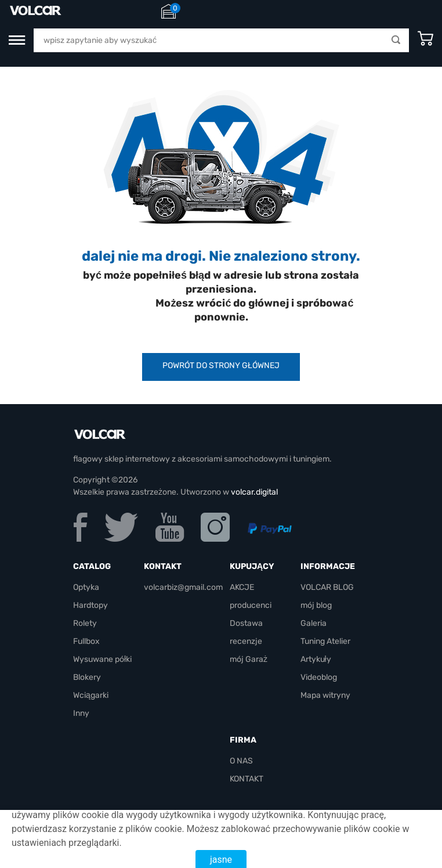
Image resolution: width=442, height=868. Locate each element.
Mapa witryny (325, 695)
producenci (251, 605)
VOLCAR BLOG (327, 587)
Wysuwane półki (102, 659)
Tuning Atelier (325, 641)
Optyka (86, 587)
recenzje (246, 641)
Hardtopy (90, 605)
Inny (81, 713)
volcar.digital (254, 492)
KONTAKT (247, 779)
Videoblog (319, 677)
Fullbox (86, 641)
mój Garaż (249, 659)
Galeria (314, 623)
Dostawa (246, 623)
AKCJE (242, 587)
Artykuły (316, 659)
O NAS (241, 761)
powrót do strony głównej (221, 365)
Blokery (87, 677)
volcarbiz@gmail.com (183, 587)
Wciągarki (91, 695)
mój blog (316, 605)
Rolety (85, 623)
